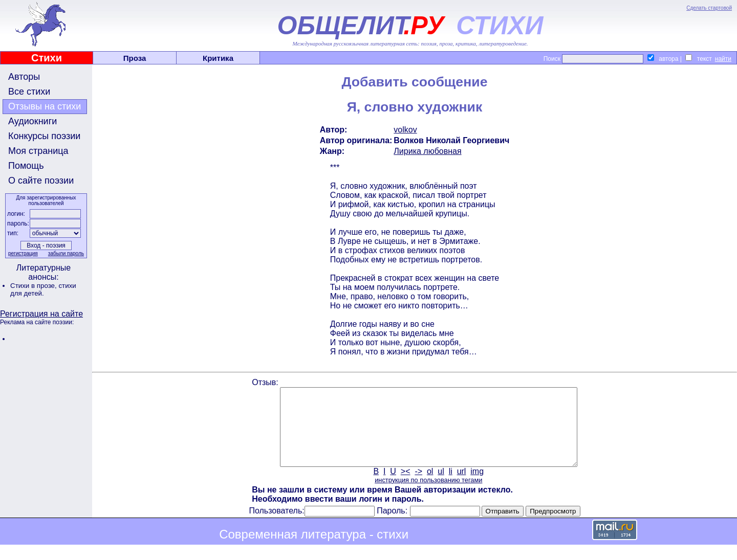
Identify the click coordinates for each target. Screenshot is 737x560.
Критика (218, 58)
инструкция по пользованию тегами (428, 495)
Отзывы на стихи (45, 106)
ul (441, 487)
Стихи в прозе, (34, 286)
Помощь (26, 166)
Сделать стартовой (709, 8)
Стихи (47, 58)
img (477, 487)
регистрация (23, 253)
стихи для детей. (43, 289)
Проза (135, 58)
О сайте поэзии (41, 181)
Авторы (24, 77)
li (451, 487)
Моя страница (38, 151)
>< (406, 487)
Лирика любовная (427, 151)
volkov (405, 130)
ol (430, 487)
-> (418, 487)
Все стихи (29, 92)
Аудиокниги (32, 121)
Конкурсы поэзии (44, 136)
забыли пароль (66, 253)
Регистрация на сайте (41, 314)
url (462, 487)
